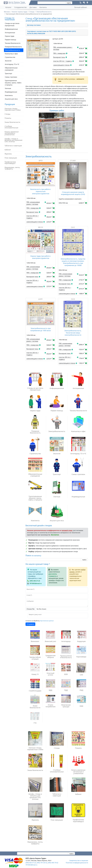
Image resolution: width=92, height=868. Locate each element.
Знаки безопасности (12, 122)
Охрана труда (10, 36)
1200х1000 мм (58, 43)
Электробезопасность (12, 50)
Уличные (8, 88)
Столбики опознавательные (11, 127)
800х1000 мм (63, 270)
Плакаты (8, 118)
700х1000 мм (63, 340)
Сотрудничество (20, 7)
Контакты (43, 7)
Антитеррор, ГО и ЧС (12, 64)
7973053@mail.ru (36, 583)
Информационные (11, 29)
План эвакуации (11, 158)
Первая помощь (11, 40)
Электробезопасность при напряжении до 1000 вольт (41, 329)
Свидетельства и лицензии (79, 861)
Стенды (7, 114)
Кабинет (8, 150)
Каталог (8, 7)
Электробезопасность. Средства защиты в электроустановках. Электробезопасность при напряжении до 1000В (73, 262)
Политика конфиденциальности (77, 863)
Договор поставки (34, 25)
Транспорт (8, 73)
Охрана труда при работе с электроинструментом (41, 257)
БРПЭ (41, 161)
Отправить (30, 624)
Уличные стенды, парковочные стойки (13, 109)
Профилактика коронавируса (10, 163)
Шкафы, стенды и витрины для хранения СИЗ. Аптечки (13, 140)
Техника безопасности (13, 43)
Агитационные (10, 33)
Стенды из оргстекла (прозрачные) (12, 24)
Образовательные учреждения (11, 69)
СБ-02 (73, 299)
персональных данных (47, 621)
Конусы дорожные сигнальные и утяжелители (12, 133)
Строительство (10, 57)
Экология (8, 61)
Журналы (8, 154)
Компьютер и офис (11, 54)
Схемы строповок (11, 77)
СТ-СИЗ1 (73, 161)
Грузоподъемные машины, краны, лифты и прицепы (13, 83)
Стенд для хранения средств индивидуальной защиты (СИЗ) (73, 193)
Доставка (33, 7)
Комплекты (9, 95)
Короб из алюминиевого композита (70, 199)
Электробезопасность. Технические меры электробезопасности (73, 333)
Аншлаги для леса (11, 99)
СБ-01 (73, 227)
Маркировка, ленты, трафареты (12, 168)
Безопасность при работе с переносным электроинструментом (41, 191)
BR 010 (41, 227)
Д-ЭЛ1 (41, 299)
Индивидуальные (11, 92)
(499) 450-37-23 (35, 581)
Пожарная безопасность (13, 47)
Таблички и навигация (13, 146)
